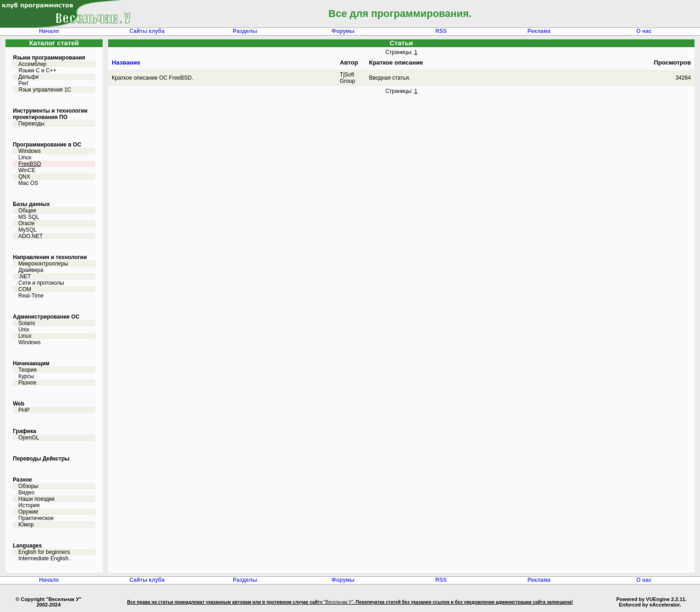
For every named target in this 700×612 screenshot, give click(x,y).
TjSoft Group (347, 78)
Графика (25, 431)
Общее (27, 211)
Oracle (26, 223)
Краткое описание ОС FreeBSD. (153, 78)
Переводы (31, 124)
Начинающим (31, 363)
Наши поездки (36, 499)
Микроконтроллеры (43, 264)
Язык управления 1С (45, 90)
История (29, 505)
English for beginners (44, 552)
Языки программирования (49, 58)
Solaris (27, 323)
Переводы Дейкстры (41, 459)
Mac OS (28, 183)
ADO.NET (30, 236)
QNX (24, 177)
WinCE (27, 170)
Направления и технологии (50, 257)
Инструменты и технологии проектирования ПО (50, 114)
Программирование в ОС (47, 145)
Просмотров (672, 62)
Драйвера (31, 270)
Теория (27, 370)
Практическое (36, 518)
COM (25, 289)
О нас (644, 31)
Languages (27, 546)
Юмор (26, 525)
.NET (25, 276)
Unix (24, 330)
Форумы (343, 31)
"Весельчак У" (339, 602)
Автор (349, 62)
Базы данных (31, 204)
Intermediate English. (44, 558)
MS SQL (29, 217)
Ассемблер (32, 64)
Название (126, 62)
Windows (30, 151)
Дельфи (28, 77)
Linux (25, 157)
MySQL (27, 230)
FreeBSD (30, 164)
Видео (26, 493)
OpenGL (29, 438)
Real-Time (31, 296)
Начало (49, 31)
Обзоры (28, 486)
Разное (27, 383)
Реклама (539, 31)
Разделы (245, 31)
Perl (23, 83)
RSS (441, 31)
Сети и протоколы (41, 283)
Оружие (28, 512)
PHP (24, 410)
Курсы (26, 376)
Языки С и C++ (37, 70)
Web (19, 404)
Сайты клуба (147, 31)
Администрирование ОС (46, 317)
